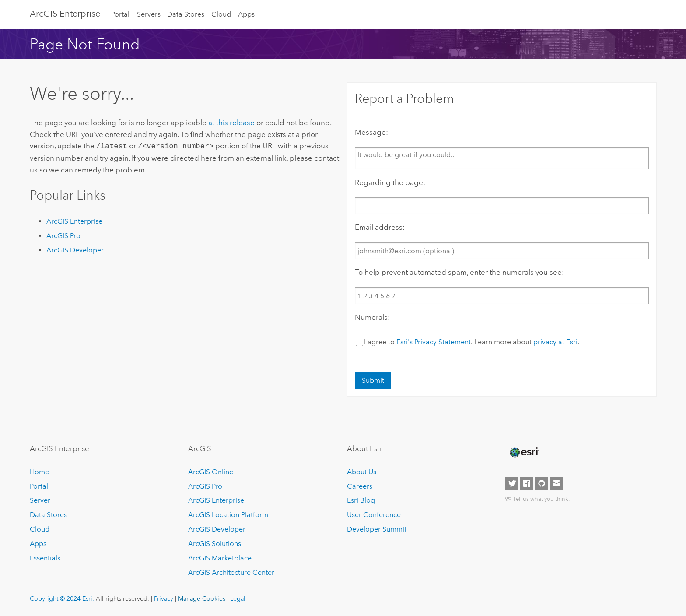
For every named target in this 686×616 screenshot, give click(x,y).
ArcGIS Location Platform (228, 515)
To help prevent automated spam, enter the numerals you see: (459, 272)
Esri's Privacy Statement (434, 342)
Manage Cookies (202, 598)
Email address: (380, 227)
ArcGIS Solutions (215, 544)
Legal (238, 598)
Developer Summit (377, 529)
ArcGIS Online (211, 472)
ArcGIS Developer (75, 249)
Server (40, 500)
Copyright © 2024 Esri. (62, 598)
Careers (360, 486)
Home (39, 472)
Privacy (164, 598)
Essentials (45, 558)
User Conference (374, 515)
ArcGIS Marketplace (220, 558)
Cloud (221, 14)
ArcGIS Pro (63, 235)
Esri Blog (361, 500)
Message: (371, 132)
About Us (362, 472)
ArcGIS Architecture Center (231, 572)
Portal (120, 14)
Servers (149, 14)
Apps (246, 14)
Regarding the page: (390, 182)
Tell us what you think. (541, 499)
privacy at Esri (555, 342)
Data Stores (186, 14)
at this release (231, 122)
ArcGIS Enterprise (65, 14)
